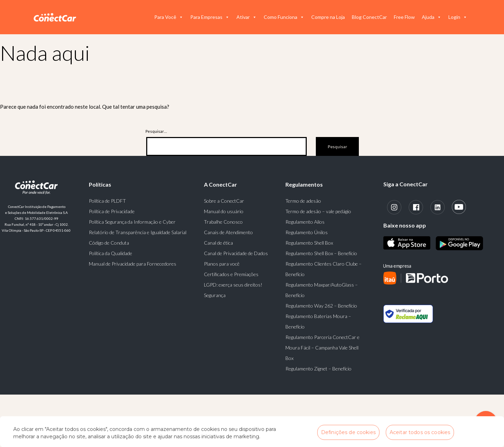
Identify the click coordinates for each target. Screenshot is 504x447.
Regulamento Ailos (305, 222)
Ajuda (432, 17)
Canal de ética (218, 243)
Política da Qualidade (111, 253)
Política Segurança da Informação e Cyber (132, 222)
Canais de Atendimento (228, 232)
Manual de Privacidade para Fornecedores (133, 264)
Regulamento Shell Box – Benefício (321, 253)
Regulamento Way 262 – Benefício (321, 306)
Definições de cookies (348, 432)
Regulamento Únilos (307, 232)
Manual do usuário (224, 211)
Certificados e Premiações (231, 274)
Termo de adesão (303, 201)
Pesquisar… (156, 131)
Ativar (247, 17)
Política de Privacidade (112, 211)
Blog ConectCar (369, 17)
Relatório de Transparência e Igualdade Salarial (138, 232)
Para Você (169, 17)
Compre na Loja (328, 17)
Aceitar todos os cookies (420, 432)
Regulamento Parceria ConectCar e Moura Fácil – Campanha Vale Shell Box (322, 348)
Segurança (215, 295)
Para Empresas (210, 17)
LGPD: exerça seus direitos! (233, 285)
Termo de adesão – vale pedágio (318, 211)
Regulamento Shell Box (309, 243)
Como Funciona (284, 17)
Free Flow (404, 17)
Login (458, 17)
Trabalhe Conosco (223, 222)
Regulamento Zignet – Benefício (318, 369)
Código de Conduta (109, 243)
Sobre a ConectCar (224, 201)
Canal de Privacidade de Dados (236, 253)
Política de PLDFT (107, 201)
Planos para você (222, 264)
